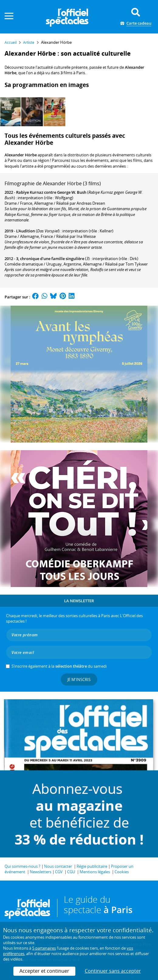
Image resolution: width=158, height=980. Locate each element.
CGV (59, 872)
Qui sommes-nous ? (22, 866)
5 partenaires (44, 948)
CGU (71, 872)
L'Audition (26, 231)
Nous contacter (58, 866)
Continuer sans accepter (113, 971)
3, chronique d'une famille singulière (50, 259)
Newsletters (41, 872)
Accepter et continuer (44, 971)
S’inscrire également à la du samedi (59, 666)
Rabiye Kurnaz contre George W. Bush (51, 192)
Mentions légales (95, 872)
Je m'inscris (79, 679)
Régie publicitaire (92, 866)
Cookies (122, 872)
